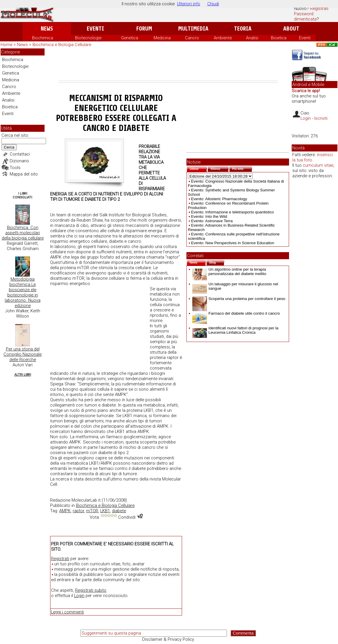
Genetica (130, 38)
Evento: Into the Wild (209, 216)
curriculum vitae (318, 165)
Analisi (252, 38)
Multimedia (193, 29)
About (291, 29)
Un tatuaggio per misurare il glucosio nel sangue (235, 286)
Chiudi (213, 4)
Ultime (198, 168)
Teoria (243, 29)
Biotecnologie (88, 38)
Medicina (162, 38)
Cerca (9, 147)
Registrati (319, 9)
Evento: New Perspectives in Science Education (233, 243)
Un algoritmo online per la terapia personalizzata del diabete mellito (229, 272)
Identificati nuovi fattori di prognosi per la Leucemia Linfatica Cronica (235, 330)
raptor (78, 511)
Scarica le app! (306, 91)
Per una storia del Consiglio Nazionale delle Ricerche (23, 354)
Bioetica (279, 38)
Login (79, 596)
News (47, 29)
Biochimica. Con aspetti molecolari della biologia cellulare (23, 233)
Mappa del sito (24, 174)
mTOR (92, 511)
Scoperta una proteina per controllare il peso (239, 299)
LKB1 (105, 511)
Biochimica (43, 38)
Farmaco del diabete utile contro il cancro (236, 313)
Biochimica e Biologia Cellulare (62, 45)
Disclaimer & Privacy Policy (168, 639)
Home (6, 45)
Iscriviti (321, 118)
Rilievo (220, 168)
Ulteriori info (189, 4)
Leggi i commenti (67, 612)
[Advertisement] (168, 65)
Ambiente (223, 38)
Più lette (242, 168)
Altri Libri (23, 375)
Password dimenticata (305, 16)
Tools (15, 168)
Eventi (95, 29)
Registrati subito (91, 590)
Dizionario (19, 161)
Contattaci (20, 154)
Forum (144, 29)
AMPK (65, 511)
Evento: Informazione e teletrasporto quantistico (232, 212)
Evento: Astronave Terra (212, 221)
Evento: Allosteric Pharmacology (219, 199)
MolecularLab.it (86, 500)
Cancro (192, 38)
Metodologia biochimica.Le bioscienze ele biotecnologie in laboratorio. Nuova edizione (23, 292)
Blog (217, 262)
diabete (119, 511)
